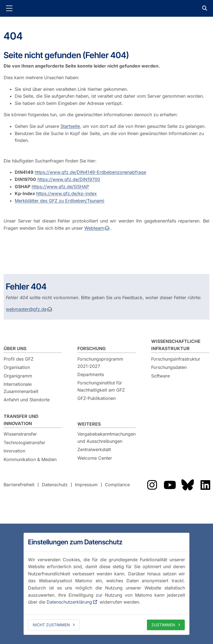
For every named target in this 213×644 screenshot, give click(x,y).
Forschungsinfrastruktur (176, 359)
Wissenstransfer (20, 434)
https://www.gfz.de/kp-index (66, 193)
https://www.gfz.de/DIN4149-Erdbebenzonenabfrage (90, 172)
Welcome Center (95, 458)
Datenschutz (55, 485)
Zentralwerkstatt (94, 449)
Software (160, 376)
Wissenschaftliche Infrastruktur (176, 345)
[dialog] (106, 584)
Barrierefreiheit (19, 485)
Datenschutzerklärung (69, 602)
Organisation (17, 367)
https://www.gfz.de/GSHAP (60, 187)
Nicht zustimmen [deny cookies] (51, 625)
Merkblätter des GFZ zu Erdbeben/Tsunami (59, 201)
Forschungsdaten (169, 367)
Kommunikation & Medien (30, 459)
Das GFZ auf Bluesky (187, 485)
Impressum (86, 485)
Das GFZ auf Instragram (152, 485)
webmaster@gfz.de (26, 309)
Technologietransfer (24, 443)
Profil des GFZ (19, 359)
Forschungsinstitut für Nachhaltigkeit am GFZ (101, 386)
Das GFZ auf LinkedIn (205, 485)
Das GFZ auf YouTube (170, 485)
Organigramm (18, 376)
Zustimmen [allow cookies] (163, 625)
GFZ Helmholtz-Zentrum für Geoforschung (106, 8)
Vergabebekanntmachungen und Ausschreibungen (106, 438)
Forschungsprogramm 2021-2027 (100, 363)
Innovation (14, 451)
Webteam (94, 228)
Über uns (15, 348)
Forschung (92, 348)
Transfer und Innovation (21, 420)
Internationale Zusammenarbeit (21, 388)
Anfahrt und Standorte (27, 400)
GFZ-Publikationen (97, 398)
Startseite (70, 126)
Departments (91, 374)
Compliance (117, 485)
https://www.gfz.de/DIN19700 (69, 179)
